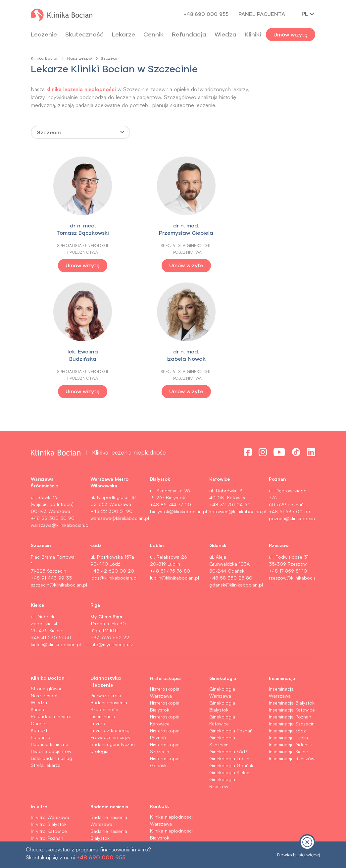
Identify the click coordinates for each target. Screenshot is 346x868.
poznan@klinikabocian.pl (296, 392)
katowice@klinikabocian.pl (238, 385)
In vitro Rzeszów (49, 753)
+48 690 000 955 (206, 14)
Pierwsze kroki (106, 569)
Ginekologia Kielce (229, 646)
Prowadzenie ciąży (110, 611)
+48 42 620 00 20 (112, 444)
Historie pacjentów (51, 625)
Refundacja (189, 34)
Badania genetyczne (113, 618)
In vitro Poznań (47, 712)
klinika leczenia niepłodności (83, 89)
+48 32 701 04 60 (230, 378)
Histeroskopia (165, 552)
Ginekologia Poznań (231, 604)
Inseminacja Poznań (290, 590)
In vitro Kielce (45, 746)
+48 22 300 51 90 (111, 385)
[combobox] (80, 132)
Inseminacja (103, 590)
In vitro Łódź (44, 726)
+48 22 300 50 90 (53, 392)
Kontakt (39, 604)
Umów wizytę (291, 34)
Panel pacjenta (262, 14)
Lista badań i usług (51, 632)
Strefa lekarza (46, 639)
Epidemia (41, 611)
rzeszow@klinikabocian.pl (297, 451)
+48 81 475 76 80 (170, 444)
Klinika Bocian (45, 58)
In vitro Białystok (49, 698)
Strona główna (47, 562)
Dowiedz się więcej (299, 855)
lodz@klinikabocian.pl (114, 451)
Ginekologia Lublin (229, 632)
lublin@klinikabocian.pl (174, 451)
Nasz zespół (80, 58)
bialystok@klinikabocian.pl (178, 385)
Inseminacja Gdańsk (290, 618)
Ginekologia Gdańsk (231, 639)
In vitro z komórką (110, 604)
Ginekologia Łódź (228, 625)
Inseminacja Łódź (287, 604)
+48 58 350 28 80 (231, 451)
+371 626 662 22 (110, 511)
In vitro (98, 597)
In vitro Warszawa (50, 691)
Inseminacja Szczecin (292, 597)
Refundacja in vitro (51, 590)
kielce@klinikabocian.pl (56, 518)
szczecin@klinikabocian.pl (59, 458)
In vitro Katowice (49, 705)
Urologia (99, 625)
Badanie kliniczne (49, 618)
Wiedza (225, 34)
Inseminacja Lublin (288, 611)
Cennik (38, 597)
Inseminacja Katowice (292, 583)
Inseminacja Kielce (288, 625)
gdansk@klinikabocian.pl (236, 458)
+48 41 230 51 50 (51, 511)
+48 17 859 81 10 (288, 444)
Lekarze (124, 34)
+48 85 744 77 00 (171, 378)
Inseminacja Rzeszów (292, 632)
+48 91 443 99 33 (51, 451)
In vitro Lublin (45, 733)
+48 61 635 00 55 (290, 385)
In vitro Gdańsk (47, 740)
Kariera (38, 583)
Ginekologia (223, 552)
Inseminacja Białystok (292, 576)
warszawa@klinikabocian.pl (60, 399)
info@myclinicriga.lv (112, 518)
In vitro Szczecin (49, 719)
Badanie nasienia (109, 576)
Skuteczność (84, 34)
